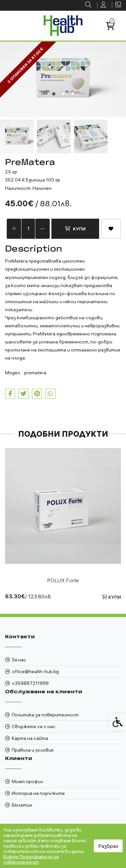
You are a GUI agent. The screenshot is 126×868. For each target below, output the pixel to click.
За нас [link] (19, 660)
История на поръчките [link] (38, 793)
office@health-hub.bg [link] (35, 671)
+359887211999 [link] (30, 683)
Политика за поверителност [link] (45, 715)
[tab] (54, 94)
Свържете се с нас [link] (34, 726)
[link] (89, 5)
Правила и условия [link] (33, 750)
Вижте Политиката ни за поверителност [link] (31, 859)
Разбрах (108, 846)
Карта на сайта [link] (30, 738)
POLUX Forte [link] (63, 580)
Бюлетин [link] (22, 805)
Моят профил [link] (27, 781)
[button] (17, 137)
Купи (75, 229)
